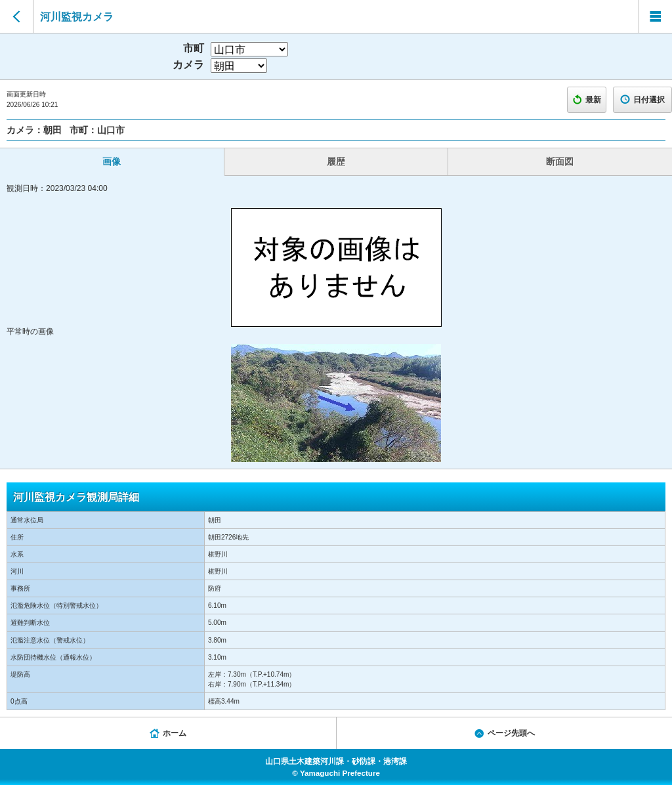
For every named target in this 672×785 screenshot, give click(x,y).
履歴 (336, 161)
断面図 (560, 161)
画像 (112, 161)
